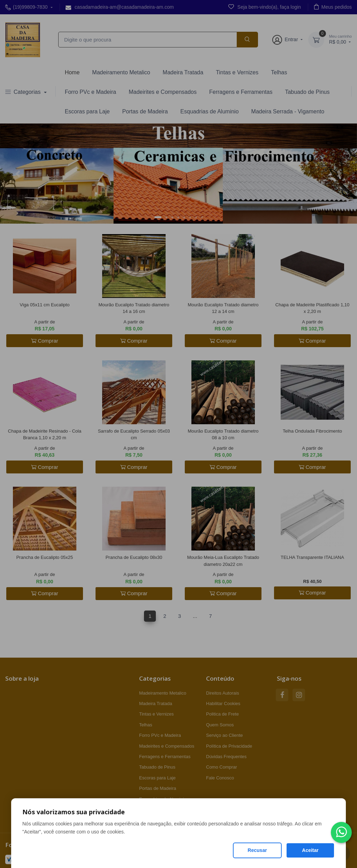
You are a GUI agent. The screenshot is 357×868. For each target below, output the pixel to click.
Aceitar (310, 850)
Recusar (257, 850)
